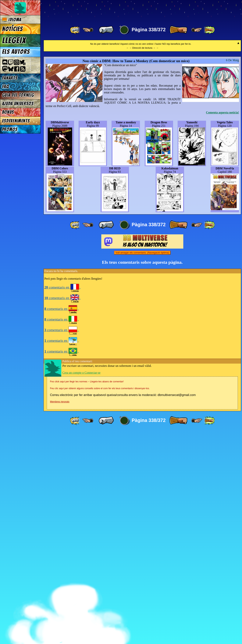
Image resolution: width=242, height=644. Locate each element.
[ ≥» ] (197, 30)
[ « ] (106, 30)
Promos (10, 129)
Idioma (12, 20)
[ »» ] (209, 30)
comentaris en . (62, 500)
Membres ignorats (60, 615)
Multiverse (99, 11)
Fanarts (10, 78)
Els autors (16, 52)
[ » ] (178, 30)
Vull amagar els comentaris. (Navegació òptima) (142, 466)
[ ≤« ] (88, 30)
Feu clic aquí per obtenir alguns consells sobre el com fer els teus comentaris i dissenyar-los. (100, 601)
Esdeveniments (16, 121)
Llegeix (14, 40)
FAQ (5, 86)
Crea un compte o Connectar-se (81, 586)
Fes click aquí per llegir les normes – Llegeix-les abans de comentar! (87, 594)
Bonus (8, 112)
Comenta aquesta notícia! (222, 325)
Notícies (12, 29)
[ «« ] (75, 30)
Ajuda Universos (18, 104)
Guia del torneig (18, 95)
